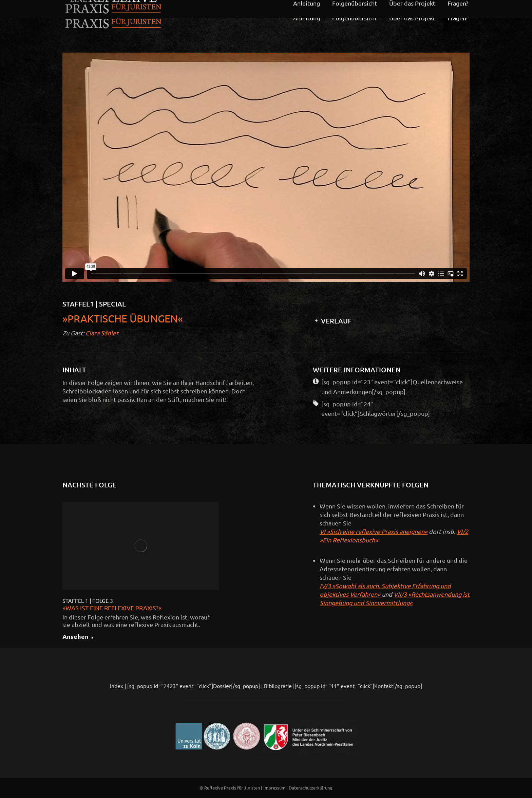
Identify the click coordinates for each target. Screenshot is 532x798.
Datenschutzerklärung (311, 788)
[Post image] (141, 546)
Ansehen (78, 637)
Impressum (274, 788)
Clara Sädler (102, 333)
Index (117, 686)
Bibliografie (278, 686)
